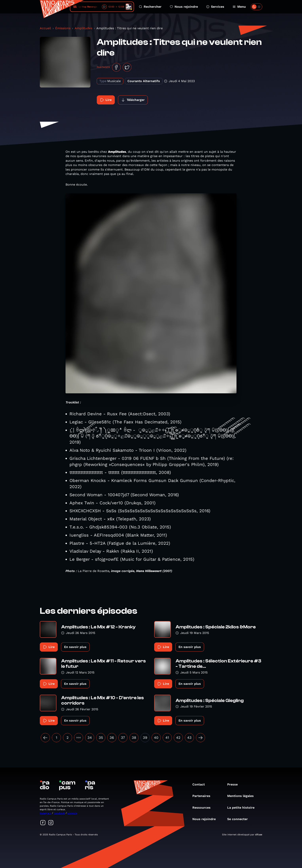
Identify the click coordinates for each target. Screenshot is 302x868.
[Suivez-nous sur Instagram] (51, 823)
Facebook (59, 813)
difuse (259, 835)
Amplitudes (83, 28)
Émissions (63, 28)
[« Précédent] (45, 738)
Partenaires (203, 796)
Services (215, 7)
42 (178, 738)
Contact (201, 784)
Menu (239, 7)
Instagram (46, 813)
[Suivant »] (200, 738)
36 (112, 738)
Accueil (45, 28)
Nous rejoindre (184, 7)
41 (167, 738)
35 (101, 738)
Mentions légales (242, 796)
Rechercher (150, 7)
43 (189, 738)
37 (123, 738)
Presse (234, 784)
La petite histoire (243, 808)
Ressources (203, 808)
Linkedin (72, 813)
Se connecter (239, 819)
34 (90, 738)
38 (134, 738)
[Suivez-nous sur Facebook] (43, 823)
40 (156, 738)
